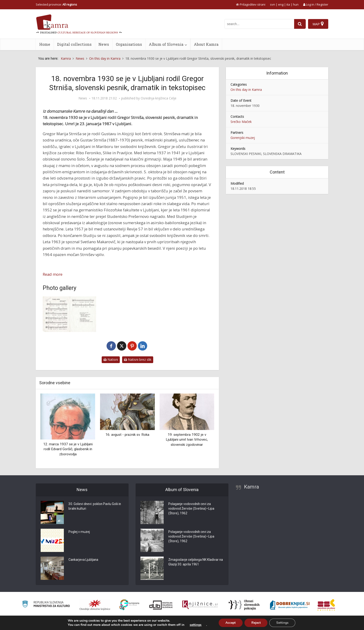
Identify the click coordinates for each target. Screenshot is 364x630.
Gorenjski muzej (243, 138)
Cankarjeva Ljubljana (84, 560)
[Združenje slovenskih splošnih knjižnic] (200, 605)
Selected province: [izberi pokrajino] (56, 4)
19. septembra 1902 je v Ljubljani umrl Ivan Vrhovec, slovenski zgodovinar (187, 440)
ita (288, 4)
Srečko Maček (241, 122)
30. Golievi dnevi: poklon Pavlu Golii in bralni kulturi (95, 507)
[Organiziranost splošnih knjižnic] (95, 605)
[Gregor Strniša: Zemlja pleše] (69, 314)
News (104, 44)
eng (281, 4)
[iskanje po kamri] (259, 24)
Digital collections (74, 44)
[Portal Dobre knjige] (290, 605)
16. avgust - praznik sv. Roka (127, 435)
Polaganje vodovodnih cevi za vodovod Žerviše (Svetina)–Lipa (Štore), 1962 (191, 509)
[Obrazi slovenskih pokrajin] (244, 605)
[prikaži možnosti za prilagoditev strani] (251, 4)
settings (195, 625)
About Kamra (206, 44)
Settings (283, 623)
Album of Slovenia (166, 44)
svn (273, 4)
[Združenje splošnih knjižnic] (326, 605)
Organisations (129, 44)
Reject (256, 623)
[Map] (318, 24)
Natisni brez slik (138, 359)
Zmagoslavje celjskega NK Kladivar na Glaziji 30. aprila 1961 (193, 562)
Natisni (111, 359)
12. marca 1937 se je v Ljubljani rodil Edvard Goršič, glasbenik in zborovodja (68, 449)
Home (45, 44)
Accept (231, 623)
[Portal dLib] (161, 605)
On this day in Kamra (246, 90)
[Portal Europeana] (129, 605)
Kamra (252, 487)
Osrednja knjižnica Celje (159, 98)
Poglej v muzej (79, 532)
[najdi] (300, 24)
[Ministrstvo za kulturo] (46, 605)
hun (296, 4)
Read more (53, 274)
